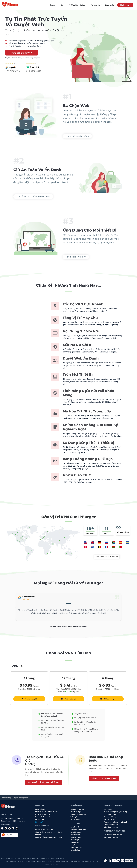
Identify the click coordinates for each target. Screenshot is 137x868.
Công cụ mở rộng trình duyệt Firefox (49, 837)
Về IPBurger (108, 809)
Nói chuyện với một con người (42, 782)
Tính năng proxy (110, 814)
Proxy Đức (73, 845)
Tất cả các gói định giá (102, 778)
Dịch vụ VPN (40, 822)
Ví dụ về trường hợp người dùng (115, 812)
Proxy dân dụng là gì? (77, 809)
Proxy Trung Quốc (76, 847)
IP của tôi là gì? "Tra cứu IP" (45, 830)
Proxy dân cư (40, 809)
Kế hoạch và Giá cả (111, 819)
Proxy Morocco (75, 832)
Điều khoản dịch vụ (111, 827)
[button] (16, 607)
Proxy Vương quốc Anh (78, 830)
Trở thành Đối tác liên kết (113, 835)
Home (4, 797)
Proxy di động (40, 819)
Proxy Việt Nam (75, 837)
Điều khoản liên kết (111, 837)
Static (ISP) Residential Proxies (46, 812)
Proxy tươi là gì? (75, 812)
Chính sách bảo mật (111, 825)
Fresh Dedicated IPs (42, 814)
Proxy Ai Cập (74, 840)
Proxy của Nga (75, 850)
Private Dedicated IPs (43, 817)
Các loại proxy (75, 819)
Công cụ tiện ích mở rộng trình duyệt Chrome (49, 833)
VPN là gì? (73, 817)
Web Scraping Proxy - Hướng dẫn (116, 822)
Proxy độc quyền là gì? (78, 814)
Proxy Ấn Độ (74, 842)
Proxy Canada (75, 835)
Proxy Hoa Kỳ (75, 827)
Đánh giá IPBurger (110, 817)
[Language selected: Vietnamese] (10, 835)
